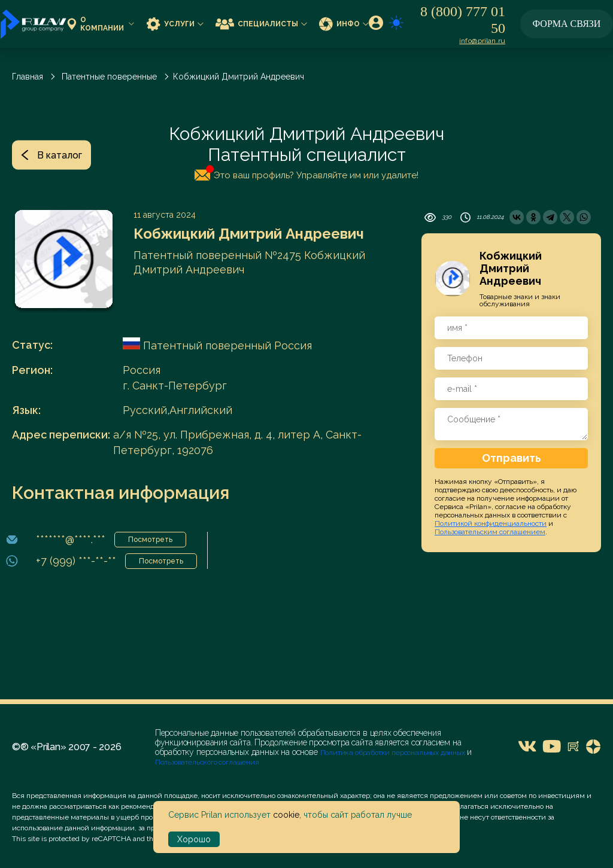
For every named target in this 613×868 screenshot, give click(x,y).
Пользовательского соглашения (207, 762)
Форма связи (567, 24)
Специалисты (261, 24)
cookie (286, 815)
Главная (28, 77)
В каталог (51, 155)
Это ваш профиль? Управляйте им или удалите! (306, 173)
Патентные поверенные (109, 77)
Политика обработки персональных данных (394, 753)
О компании (101, 24)
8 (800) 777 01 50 (463, 20)
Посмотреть (150, 540)
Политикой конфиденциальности (491, 523)
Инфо (344, 24)
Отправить (512, 458)
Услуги (175, 24)
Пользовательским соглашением (490, 532)
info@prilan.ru (482, 41)
